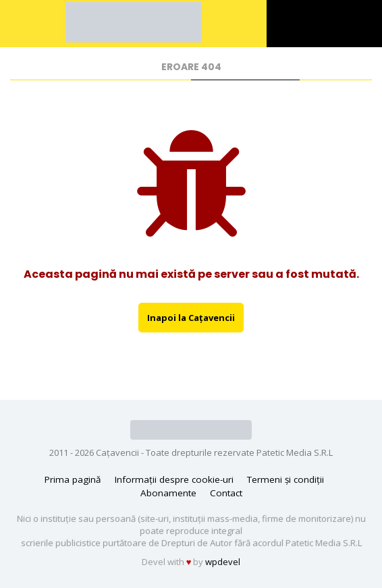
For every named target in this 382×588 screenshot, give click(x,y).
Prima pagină (73, 479)
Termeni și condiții (285, 479)
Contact (226, 493)
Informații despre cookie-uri (174, 479)
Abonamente (168, 493)
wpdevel (223, 562)
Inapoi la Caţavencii (191, 318)
